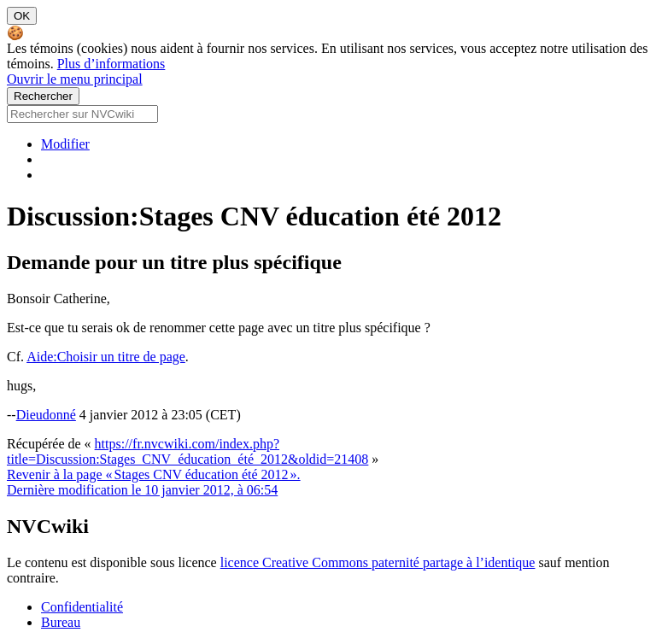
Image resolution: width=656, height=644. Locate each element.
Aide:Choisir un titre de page (106, 357)
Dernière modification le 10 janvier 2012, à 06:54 (142, 490)
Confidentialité (82, 607)
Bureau (61, 622)
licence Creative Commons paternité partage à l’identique (378, 562)
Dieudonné (46, 415)
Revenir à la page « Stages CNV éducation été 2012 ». (154, 474)
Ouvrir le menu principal (75, 79)
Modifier (65, 144)
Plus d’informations (111, 64)
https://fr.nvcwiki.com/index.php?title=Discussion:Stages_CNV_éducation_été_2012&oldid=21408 (187, 451)
